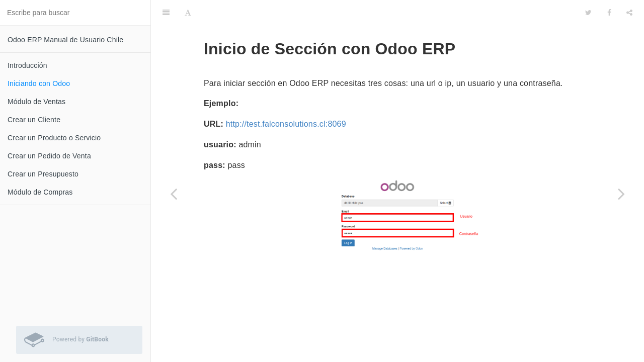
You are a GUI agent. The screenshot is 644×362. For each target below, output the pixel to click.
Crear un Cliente (34, 120)
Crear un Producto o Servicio (54, 138)
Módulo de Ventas (36, 102)
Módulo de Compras (40, 192)
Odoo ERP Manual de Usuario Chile (65, 40)
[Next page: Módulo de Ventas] (621, 194)
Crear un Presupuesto (43, 174)
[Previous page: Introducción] (174, 194)
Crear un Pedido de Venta (49, 156)
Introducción (27, 65)
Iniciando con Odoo (39, 83)
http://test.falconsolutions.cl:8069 (286, 120)
